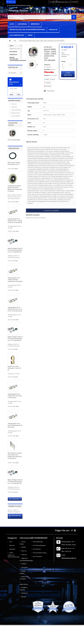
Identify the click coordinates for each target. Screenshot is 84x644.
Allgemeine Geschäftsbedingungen (24, 579)
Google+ (48, 83)
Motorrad (22, 24)
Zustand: (47, 75)
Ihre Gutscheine (37, 576)
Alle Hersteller (17, 35)
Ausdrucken (51, 91)
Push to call (12, 2)
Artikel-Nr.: (47, 65)
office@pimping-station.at (69, 577)
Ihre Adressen (37, 568)
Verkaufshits (14, 168)
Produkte (53, 30)
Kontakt (23, 566)
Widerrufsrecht (15, 132)
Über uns (14, 123)
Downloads (24, 587)
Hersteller (13, 67)
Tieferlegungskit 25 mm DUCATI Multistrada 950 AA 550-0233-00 (15, 445)
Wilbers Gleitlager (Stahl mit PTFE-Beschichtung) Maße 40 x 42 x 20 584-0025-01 (15, 358)
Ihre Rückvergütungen (39, 565)
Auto (12, 24)
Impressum (24, 612)
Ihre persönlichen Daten (40, 572)
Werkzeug (35, 24)
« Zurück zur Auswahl (51, 211)
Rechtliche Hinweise (23, 608)
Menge (63, 61)
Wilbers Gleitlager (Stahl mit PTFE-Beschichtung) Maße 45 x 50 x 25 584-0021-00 (15, 269)
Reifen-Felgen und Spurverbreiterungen (27, 30)
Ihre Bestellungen (38, 561)
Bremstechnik (15, 49)
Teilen (53, 79)
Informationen (14, 120)
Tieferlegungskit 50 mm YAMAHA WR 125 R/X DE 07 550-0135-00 (15, 415)
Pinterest (48, 86)
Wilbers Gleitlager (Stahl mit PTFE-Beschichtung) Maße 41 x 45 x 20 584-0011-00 (15, 501)
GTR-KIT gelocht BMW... (14, 159)
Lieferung (14, 126)
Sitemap (23, 616)
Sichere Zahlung (16, 129)
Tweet (47, 79)
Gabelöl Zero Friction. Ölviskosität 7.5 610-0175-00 (15, 387)
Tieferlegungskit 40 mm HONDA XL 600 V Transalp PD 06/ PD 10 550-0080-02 (15, 240)
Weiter (37, 64)
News (30, 35)
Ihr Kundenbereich (39, 557)
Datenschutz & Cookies (24, 597)
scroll (79, 639)
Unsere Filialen (15, 135)
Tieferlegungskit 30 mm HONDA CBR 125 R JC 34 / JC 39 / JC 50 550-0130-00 (15, 328)
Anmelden (74, 2)
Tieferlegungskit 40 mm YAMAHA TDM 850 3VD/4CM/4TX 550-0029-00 (15, 299)
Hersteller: (47, 69)
